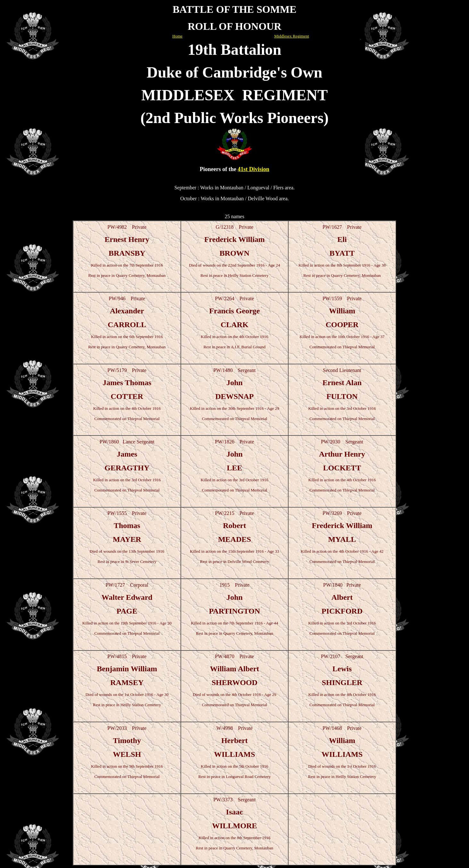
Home (178, 36)
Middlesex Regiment (292, 36)
